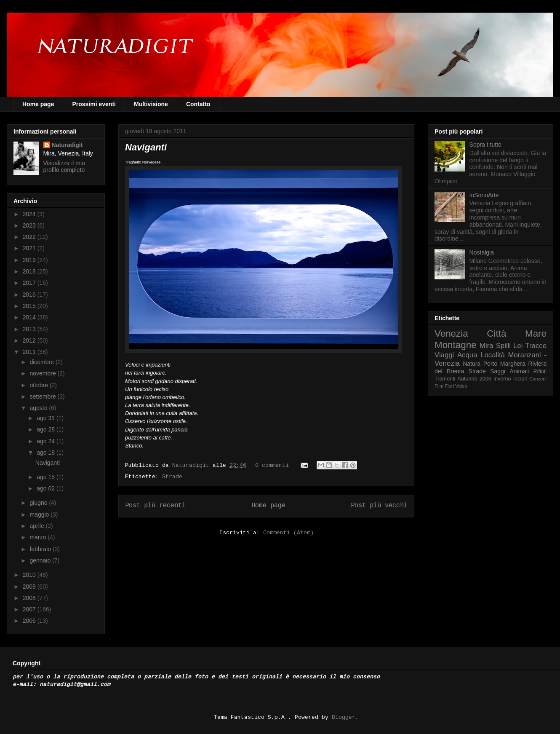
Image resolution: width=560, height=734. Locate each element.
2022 (30, 237)
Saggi (498, 371)
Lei (518, 346)
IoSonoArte (484, 195)
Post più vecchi (379, 506)
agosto (39, 408)
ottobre (39, 385)
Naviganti (146, 147)
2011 (30, 352)
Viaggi (444, 355)
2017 (30, 283)
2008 (30, 598)
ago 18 (47, 453)
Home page (38, 104)
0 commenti (272, 465)
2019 (30, 260)
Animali (519, 371)
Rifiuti (540, 372)
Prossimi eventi (94, 104)
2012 (30, 340)
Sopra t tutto (485, 145)
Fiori (449, 386)
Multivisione (151, 104)
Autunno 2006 (475, 379)
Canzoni (538, 379)
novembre (43, 373)
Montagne (456, 345)
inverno (502, 379)
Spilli (503, 346)
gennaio (41, 560)
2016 (30, 295)
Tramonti (445, 379)
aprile (37, 526)
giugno (39, 503)
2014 (30, 317)
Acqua (467, 355)
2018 (30, 271)
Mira (487, 346)
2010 (30, 575)
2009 (30, 587)
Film (439, 386)
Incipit (520, 379)
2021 (30, 248)
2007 (30, 609)
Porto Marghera (504, 364)
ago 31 (47, 418)
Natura (472, 364)
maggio (40, 514)
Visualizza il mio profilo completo (64, 166)
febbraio (41, 549)
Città (496, 334)
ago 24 (47, 441)
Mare (536, 334)
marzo (39, 537)
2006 (30, 621)
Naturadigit (192, 465)
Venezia (451, 334)
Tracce (536, 346)
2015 (30, 306)
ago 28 (47, 429)
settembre (43, 396)
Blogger (344, 717)
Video (461, 386)
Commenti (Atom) (288, 533)
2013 (30, 329)
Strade (172, 477)
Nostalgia (482, 252)
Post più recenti (155, 506)
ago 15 (47, 477)
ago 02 (47, 488)
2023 (30, 225)
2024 (30, 214)
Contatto (198, 104)
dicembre (42, 362)
